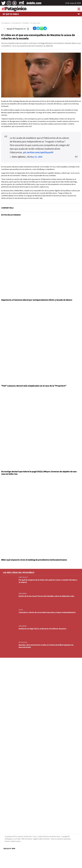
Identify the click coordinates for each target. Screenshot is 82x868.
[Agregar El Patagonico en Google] (16, 29)
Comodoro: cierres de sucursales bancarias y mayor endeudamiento (47, 612)
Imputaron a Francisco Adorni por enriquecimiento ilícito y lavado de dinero (37, 300)
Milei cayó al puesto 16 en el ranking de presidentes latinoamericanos (34, 560)
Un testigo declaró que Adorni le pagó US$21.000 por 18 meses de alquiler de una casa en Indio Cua (39, 473)
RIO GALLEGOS (23, 642)
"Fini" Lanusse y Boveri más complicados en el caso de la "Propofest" (34, 386)
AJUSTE (21, 610)
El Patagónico (6, 23)
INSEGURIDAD (23, 594)
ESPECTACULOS (23, 577)
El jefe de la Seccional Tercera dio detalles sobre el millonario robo (46, 596)
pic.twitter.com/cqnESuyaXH (38, 152)
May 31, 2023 (36, 157)
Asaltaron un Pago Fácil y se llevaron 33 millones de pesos (42, 629)
